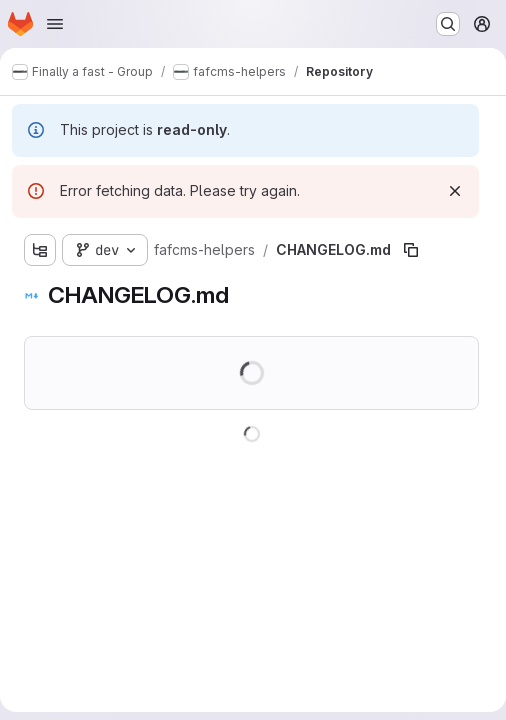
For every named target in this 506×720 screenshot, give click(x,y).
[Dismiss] (455, 191)
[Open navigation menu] (55, 24)
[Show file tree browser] (40, 250)
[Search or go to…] (448, 24)
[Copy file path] (411, 250)
